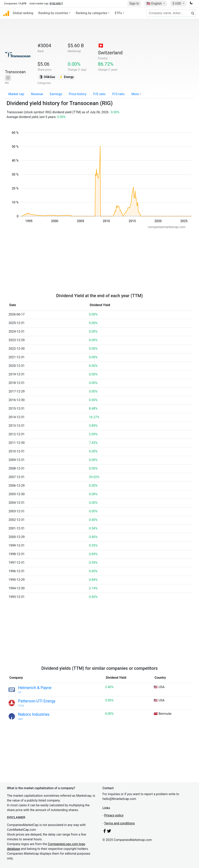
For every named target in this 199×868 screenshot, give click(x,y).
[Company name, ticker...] (171, 13)
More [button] (135, 94)
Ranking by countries (53, 13)
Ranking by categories (91, 13)
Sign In (134, 3)
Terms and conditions (119, 823)
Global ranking (23, 13)
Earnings (56, 94)
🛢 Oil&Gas (47, 77)
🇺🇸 (154, 3)
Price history (78, 94)
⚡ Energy (66, 77)
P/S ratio (118, 94)
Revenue (37, 94)
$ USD (177, 3)
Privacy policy (114, 815)
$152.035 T (56, 3)
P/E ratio (99, 94)
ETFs (118, 13)
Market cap (16, 94)
